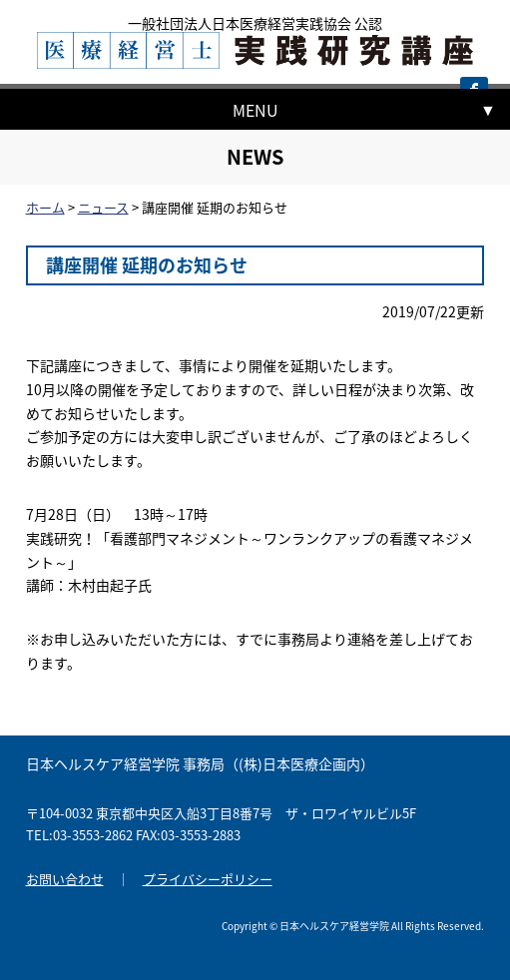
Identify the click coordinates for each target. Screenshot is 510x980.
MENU (255, 110)
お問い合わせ (65, 879)
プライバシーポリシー (208, 879)
